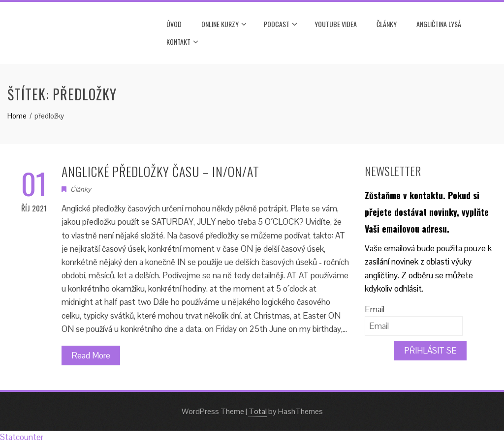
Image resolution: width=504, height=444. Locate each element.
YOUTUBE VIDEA (336, 24)
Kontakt (182, 42)
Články (387, 24)
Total (258, 411)
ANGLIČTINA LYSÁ (439, 24)
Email (375, 309)
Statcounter (22, 437)
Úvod (174, 24)
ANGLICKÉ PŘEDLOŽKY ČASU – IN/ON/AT (160, 171)
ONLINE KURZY (224, 24)
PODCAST (281, 24)
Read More (91, 355)
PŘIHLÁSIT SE (430, 351)
